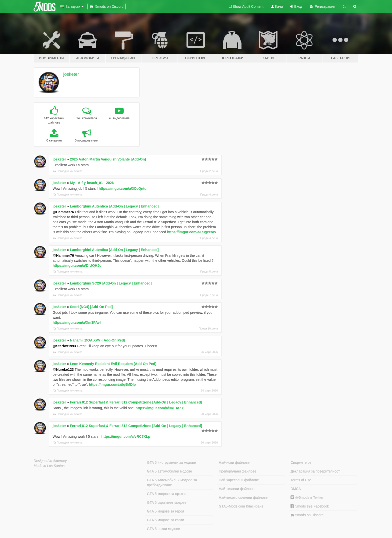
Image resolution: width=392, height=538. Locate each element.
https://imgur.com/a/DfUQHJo (77, 265)
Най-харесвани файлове (239, 480)
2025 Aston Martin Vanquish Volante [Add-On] (108, 159)
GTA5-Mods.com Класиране (241, 506)
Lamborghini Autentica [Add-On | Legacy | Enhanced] (114, 206)
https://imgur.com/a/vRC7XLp (126, 436)
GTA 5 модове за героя (165, 511)
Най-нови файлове (234, 462)
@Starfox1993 (64, 346)
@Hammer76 (63, 212)
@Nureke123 (63, 369)
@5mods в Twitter (307, 497)
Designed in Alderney (50, 461)
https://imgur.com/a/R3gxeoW (192, 232)
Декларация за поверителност (315, 471)
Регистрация (322, 6)
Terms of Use (301, 480)
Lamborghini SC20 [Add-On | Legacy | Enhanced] (111, 283)
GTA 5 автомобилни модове (169, 471)
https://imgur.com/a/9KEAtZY (160, 408)
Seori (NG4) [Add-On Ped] (91, 307)
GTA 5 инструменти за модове (171, 462)
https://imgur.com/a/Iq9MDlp (112, 384)
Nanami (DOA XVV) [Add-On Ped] (97, 340)
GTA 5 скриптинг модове (167, 502)
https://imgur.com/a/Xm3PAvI (77, 322)
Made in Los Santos (49, 466)
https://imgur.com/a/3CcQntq (123, 188)
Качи (277, 6)
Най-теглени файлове (237, 489)
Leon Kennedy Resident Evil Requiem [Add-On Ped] (113, 364)
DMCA (296, 489)
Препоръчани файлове (237, 471)
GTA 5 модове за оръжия (167, 494)
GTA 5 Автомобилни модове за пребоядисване (172, 482)
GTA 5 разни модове (163, 529)
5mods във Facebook (310, 506)
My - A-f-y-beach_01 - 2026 (92, 183)
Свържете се (301, 462)
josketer (71, 74)
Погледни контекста (68, 171)
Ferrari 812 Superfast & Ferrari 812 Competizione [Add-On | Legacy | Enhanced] (136, 402)
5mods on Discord (307, 515)
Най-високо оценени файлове (243, 497)
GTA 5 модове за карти (166, 520)
